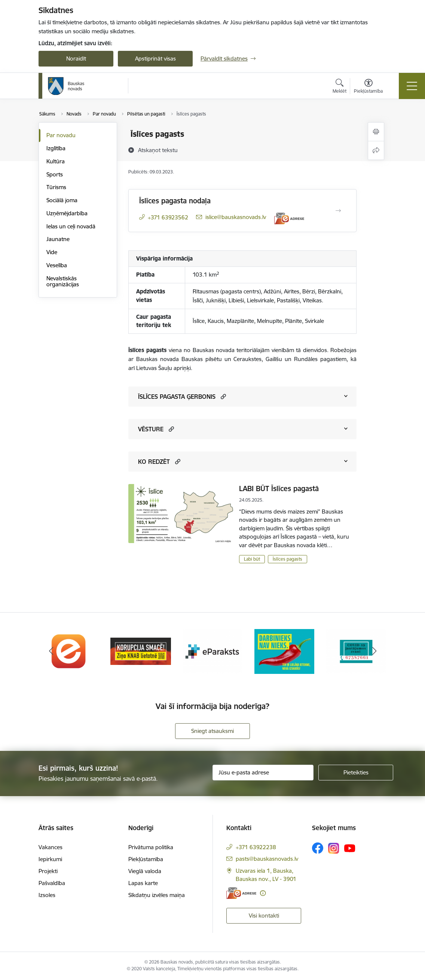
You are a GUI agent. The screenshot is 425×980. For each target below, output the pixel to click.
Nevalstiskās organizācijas (63, 281)
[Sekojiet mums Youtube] (350, 848)
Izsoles (47, 895)
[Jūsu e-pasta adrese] (263, 773)
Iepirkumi (50, 859)
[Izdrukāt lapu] (376, 132)
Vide (52, 252)
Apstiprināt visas (155, 58)
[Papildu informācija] (263, 893)
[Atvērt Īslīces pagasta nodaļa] (338, 211)
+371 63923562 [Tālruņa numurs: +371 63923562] (168, 217)
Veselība (57, 265)
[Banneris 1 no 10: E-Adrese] (69, 651)
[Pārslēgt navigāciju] (412, 86)
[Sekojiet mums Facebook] (318, 848)
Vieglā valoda (145, 871)
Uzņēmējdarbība (67, 213)
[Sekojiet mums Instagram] (334, 848)
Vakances (51, 847)
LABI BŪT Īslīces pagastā (279, 489)
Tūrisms (56, 187)
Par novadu (61, 135)
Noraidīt (76, 58)
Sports (55, 174)
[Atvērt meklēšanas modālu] (340, 87)
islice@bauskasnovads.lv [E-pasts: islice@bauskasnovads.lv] (236, 217)
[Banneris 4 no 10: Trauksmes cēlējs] (284, 651)
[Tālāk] (374, 651)
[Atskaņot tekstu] (158, 150)
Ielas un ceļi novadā (71, 226)
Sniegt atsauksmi (212, 731)
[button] (222, 396)
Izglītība (56, 148)
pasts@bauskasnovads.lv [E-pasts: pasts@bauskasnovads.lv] (267, 859)
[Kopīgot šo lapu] (376, 150)
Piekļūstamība (146, 859)
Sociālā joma (62, 200)
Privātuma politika (151, 847)
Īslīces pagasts (288, 559)
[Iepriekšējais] (51, 651)
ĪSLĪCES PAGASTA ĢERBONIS (177, 397)
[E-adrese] (289, 218)
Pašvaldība (52, 883)
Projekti (48, 871)
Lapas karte (143, 883)
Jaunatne (58, 239)
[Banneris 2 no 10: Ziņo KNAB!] (141, 651)
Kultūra (56, 161)
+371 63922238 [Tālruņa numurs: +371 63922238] (256, 847)
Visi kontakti (264, 916)
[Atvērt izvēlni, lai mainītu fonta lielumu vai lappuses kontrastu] (368, 87)
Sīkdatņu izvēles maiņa (157, 895)
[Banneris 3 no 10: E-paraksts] (212, 651)
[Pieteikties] (356, 773)
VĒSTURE (151, 429)
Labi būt (252, 559)
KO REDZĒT (154, 462)
